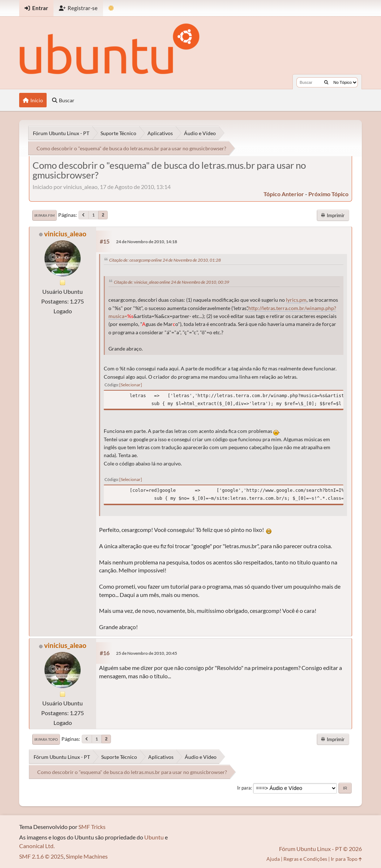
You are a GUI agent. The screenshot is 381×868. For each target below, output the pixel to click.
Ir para (244, 788)
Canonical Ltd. (37, 846)
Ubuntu (154, 837)
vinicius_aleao (65, 234)
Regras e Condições (305, 859)
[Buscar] (326, 82)
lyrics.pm (296, 300)
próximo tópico (328, 194)
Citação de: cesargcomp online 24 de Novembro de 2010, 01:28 (165, 260)
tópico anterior (284, 194)
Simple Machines (87, 856)
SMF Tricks (92, 827)
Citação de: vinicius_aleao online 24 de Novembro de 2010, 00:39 (172, 282)
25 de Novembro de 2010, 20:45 (147, 653)
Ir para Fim (44, 215)
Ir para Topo (46, 739)
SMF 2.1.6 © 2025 (41, 856)
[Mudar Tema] (111, 8)
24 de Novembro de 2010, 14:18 (147, 242)
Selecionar (131, 385)
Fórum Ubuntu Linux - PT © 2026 (320, 849)
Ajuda (273, 859)
